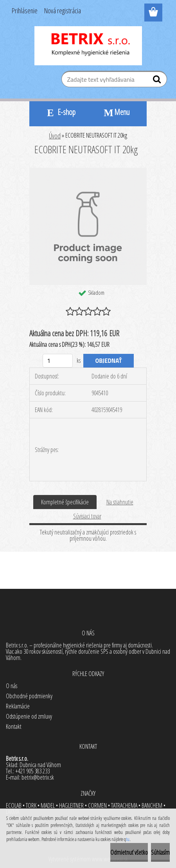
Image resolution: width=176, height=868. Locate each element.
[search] (158, 81)
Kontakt (14, 726)
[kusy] (58, 361)
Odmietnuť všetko (129, 852)
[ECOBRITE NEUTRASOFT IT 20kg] (88, 171)
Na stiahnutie (120, 502)
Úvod (55, 136)
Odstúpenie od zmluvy (29, 716)
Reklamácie (18, 706)
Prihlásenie (25, 11)
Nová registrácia (63, 11)
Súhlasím (160, 852)
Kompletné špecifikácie (65, 502)
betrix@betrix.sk (38, 777)
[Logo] (88, 46)
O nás (12, 686)
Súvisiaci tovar (87, 516)
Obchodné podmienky (29, 696)
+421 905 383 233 (32, 771)
